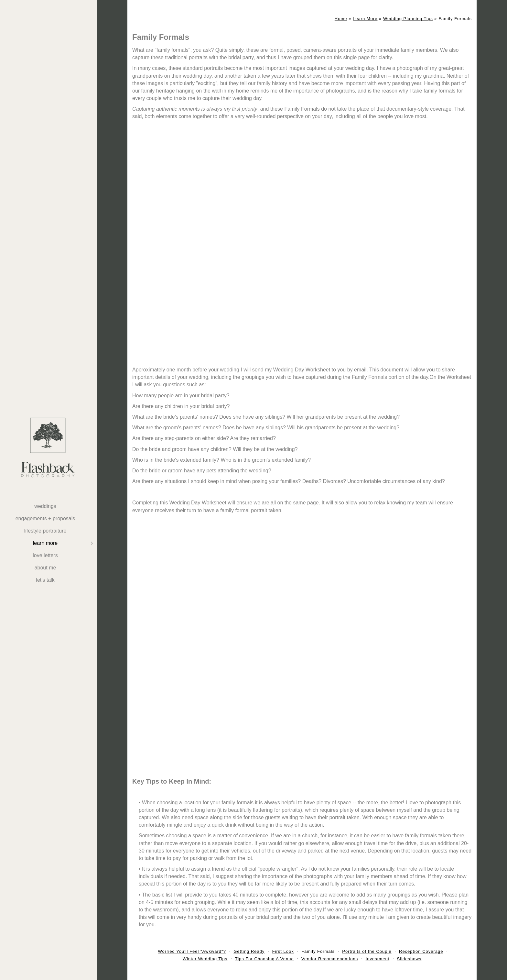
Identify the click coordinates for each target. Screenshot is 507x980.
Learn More (45, 543)
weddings (45, 506)
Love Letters (45, 555)
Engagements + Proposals (45, 518)
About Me (45, 568)
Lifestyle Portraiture (45, 531)
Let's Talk (45, 580)
